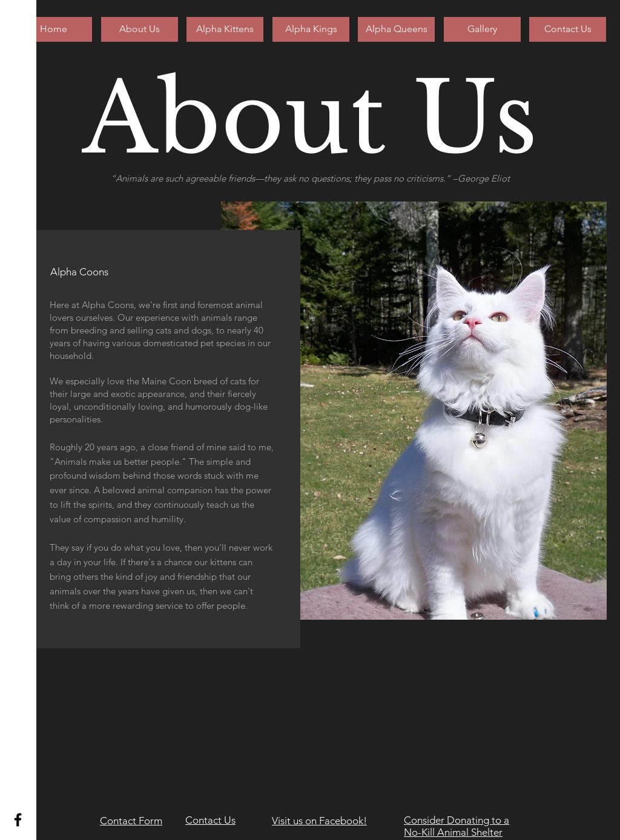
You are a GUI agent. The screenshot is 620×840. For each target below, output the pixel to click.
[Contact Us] (568, 29)
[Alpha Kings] (311, 29)
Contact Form (131, 821)
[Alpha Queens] (396, 29)
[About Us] (140, 29)
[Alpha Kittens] (225, 29)
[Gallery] (482, 29)
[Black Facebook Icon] (18, 820)
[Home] (54, 29)
